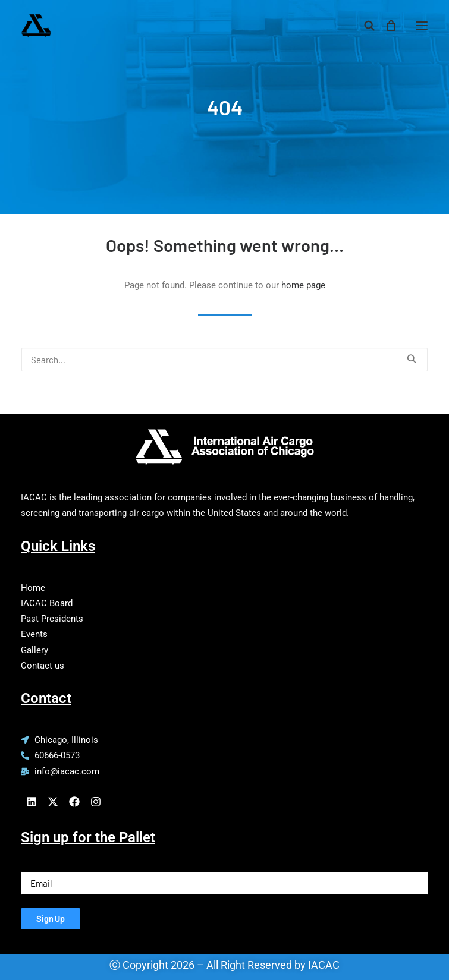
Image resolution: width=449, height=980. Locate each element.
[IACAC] (93, 26)
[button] (422, 26)
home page (303, 285)
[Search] (364, 26)
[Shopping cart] (385, 26)
